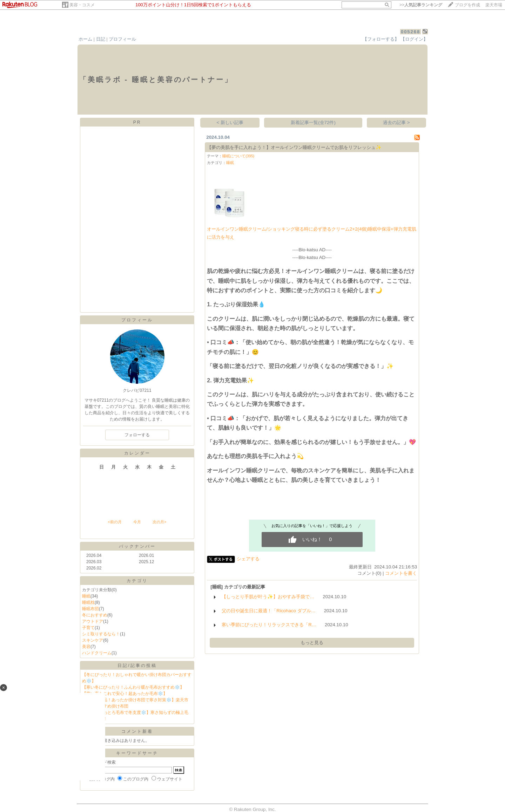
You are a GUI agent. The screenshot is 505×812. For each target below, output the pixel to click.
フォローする (137, 435)
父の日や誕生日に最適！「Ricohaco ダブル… (269, 611)
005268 (410, 32)
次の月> (159, 522)
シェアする (248, 559)
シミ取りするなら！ (101, 634)
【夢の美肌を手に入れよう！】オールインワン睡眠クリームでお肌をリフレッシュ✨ (294, 147)
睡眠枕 (88, 602)
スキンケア (93, 640)
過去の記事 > (396, 122)
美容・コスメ (82, 5)
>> (421, 5)
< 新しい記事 (230, 122)
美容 (86, 647)
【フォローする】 (381, 39)
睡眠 (86, 596)
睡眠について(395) (238, 156)
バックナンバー (137, 546)
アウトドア (93, 621)
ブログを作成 (467, 5)
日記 (101, 39)
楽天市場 (494, 5)
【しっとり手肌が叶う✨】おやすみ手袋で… (268, 597)
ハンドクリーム (97, 653)
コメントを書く (401, 573)
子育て (88, 628)
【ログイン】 (414, 39)
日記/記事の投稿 (137, 666)
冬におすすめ (95, 615)
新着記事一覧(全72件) (313, 122)
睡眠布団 (90, 609)
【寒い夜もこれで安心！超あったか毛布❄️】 (125, 694)
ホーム (85, 39)
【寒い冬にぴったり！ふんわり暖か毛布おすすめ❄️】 (133, 687)
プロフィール (122, 39)
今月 (137, 522)
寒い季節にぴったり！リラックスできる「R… (269, 625)
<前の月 (115, 522)
